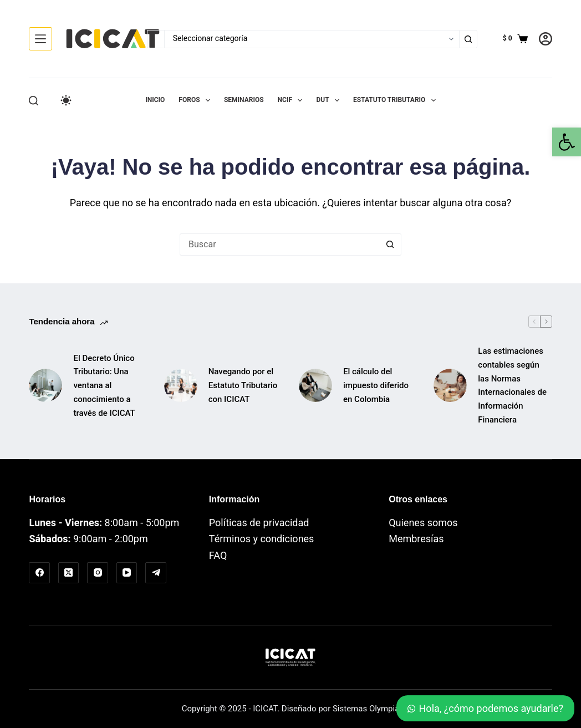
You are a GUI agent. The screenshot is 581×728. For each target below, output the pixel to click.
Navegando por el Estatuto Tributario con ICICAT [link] (243, 385)
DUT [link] (330, 100)
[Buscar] (34, 101)
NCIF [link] (292, 100)
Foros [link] (197, 100)
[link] (567, 142)
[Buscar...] (156, 39)
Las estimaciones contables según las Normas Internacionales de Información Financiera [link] (512, 385)
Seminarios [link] (244, 100)
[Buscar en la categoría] (312, 39)
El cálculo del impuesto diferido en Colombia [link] (376, 385)
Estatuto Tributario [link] (397, 100)
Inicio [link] (155, 100)
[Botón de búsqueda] (468, 39)
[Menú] (40, 39)
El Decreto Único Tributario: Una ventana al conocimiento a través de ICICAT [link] (104, 386)
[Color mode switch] (66, 100)
